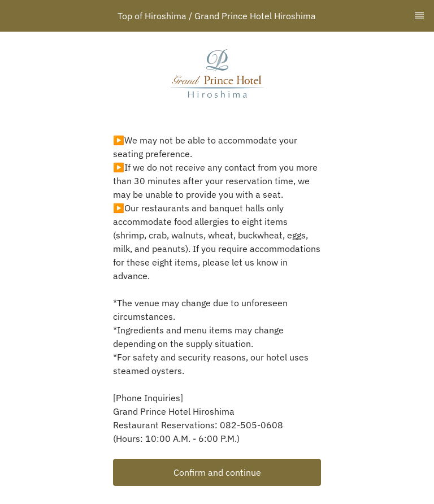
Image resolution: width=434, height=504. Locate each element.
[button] (217, 472)
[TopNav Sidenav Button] (419, 16)
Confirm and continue (217, 472)
